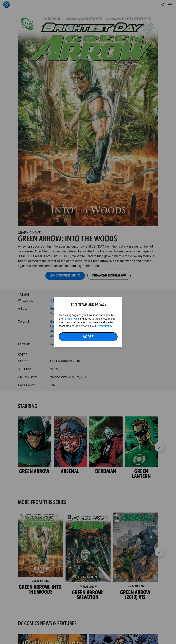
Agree (88, 337)
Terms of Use (71, 319)
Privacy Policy (104, 326)
